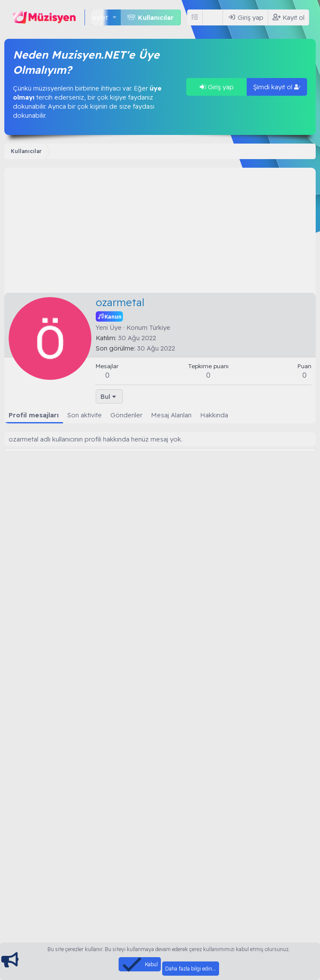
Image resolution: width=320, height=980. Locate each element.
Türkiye (160, 327)
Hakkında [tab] (214, 415)
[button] (115, 17)
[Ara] (214, 17)
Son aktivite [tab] (85, 415)
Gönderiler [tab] (126, 415)
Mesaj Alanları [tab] (171, 415)
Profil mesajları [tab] (34, 415)
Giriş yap (217, 87)
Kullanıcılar (156, 17)
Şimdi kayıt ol (277, 87)
